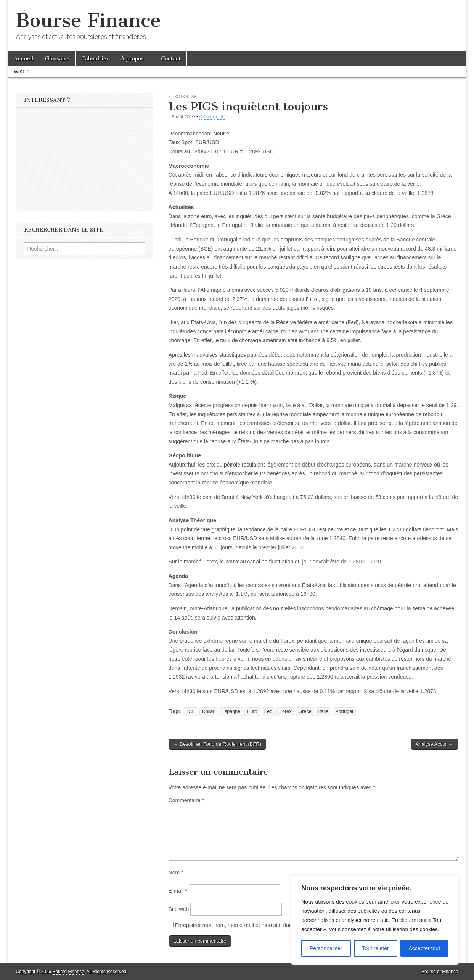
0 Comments (212, 117)
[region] (375, 920)
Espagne (231, 711)
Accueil (24, 59)
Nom (176, 872)
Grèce (305, 711)
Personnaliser (326, 948)
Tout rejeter (376, 948)
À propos (132, 59)
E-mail (178, 891)
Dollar (208, 711)
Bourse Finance (88, 20)
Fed (268, 711)
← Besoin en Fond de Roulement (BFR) (218, 744)
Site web (179, 909)
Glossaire (57, 59)
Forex (285, 711)
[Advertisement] (369, 23)
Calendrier (95, 59)
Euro (252, 711)
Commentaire (186, 800)
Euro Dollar (183, 96)
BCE (190, 711)
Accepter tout (425, 948)
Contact (171, 59)
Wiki (19, 72)
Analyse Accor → (435, 744)
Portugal (344, 711)
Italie (324, 711)
